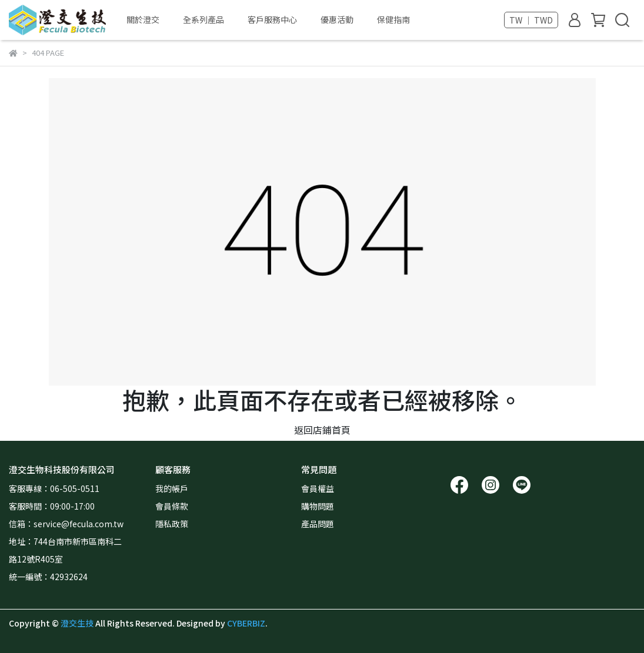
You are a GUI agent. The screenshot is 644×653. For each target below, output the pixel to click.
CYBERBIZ (246, 623)
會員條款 (172, 506)
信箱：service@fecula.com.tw (68, 524)
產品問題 (318, 524)
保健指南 (393, 19)
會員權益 (318, 488)
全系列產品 (203, 19)
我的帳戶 (172, 488)
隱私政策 (172, 524)
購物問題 (318, 506)
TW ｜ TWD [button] (531, 20)
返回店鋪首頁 (322, 430)
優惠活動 (337, 19)
